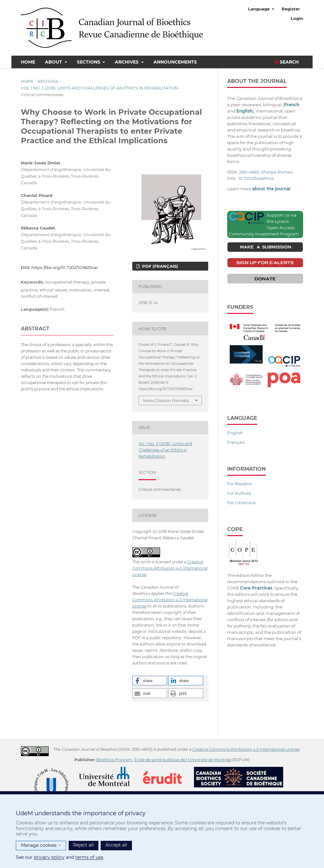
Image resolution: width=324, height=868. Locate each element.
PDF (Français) (159, 266)
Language (259, 9)
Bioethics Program (114, 760)
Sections (89, 62)
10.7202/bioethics (256, 178)
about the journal (271, 189)
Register (291, 9)
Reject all (84, 845)
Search (286, 62)
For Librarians (241, 503)
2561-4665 (249, 172)
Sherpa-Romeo (277, 172)
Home (28, 62)
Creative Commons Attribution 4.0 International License (170, 568)
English (235, 433)
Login (297, 18)
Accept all (116, 845)
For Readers (239, 484)
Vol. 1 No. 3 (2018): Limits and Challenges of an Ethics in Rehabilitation (100, 88)
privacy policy (49, 857)
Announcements (175, 62)
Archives (127, 62)
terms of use (89, 857)
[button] (150, 681)
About (54, 62)
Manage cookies (41, 845)
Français (236, 442)
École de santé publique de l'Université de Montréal (183, 760)
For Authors (239, 493)
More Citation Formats (166, 400)
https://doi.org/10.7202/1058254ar (65, 267)
